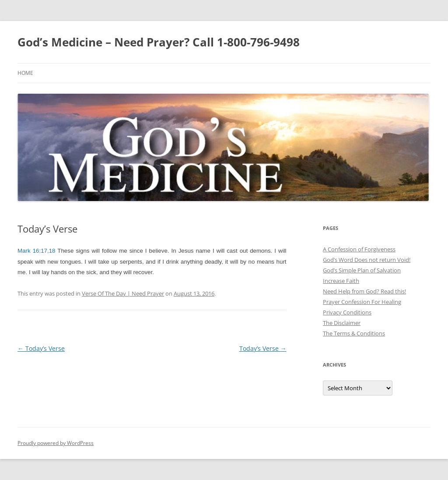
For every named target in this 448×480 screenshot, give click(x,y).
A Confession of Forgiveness (359, 249)
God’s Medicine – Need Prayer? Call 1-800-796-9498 (159, 42)
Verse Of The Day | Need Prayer (123, 293)
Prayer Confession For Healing (362, 302)
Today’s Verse (41, 348)
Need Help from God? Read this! (364, 291)
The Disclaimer (342, 323)
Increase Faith (341, 281)
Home (25, 73)
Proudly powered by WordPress (56, 443)
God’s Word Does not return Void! (367, 260)
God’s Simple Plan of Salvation (362, 270)
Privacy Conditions (347, 312)
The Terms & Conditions (354, 333)
